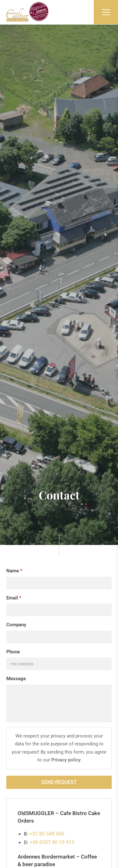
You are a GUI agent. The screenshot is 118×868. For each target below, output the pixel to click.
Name (13, 571)
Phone (13, 652)
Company (16, 625)
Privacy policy (66, 760)
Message (16, 679)
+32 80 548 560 (47, 834)
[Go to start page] (28, 12)
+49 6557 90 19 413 (52, 842)
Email (12, 598)
